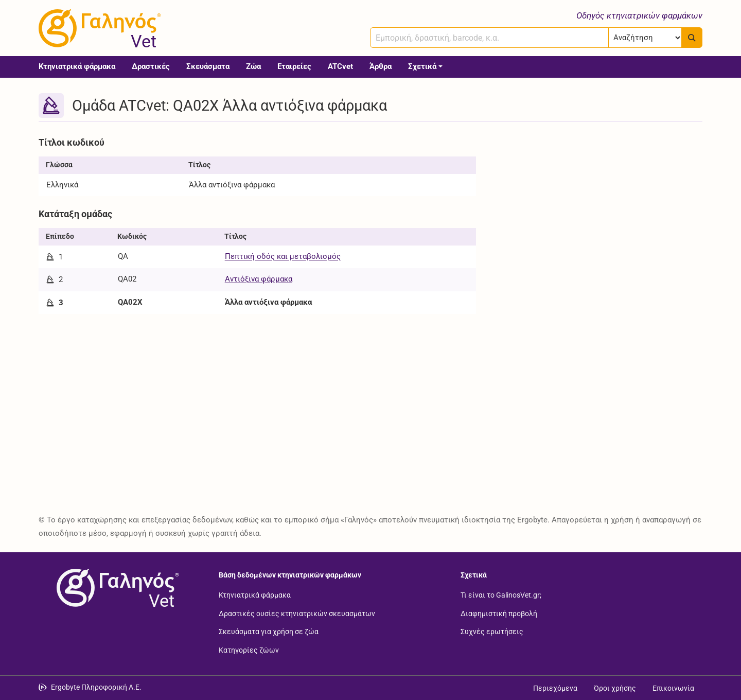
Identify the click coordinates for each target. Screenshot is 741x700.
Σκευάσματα (208, 66)
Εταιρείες (294, 66)
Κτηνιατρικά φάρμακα (77, 66)
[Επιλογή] (645, 38)
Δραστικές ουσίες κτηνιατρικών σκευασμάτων (297, 613)
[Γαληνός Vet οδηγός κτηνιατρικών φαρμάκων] (98, 28)
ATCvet (340, 66)
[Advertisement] (597, 205)
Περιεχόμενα (555, 688)
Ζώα (253, 66)
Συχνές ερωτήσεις (492, 632)
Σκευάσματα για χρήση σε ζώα (269, 632)
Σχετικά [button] (422, 66)
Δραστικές (151, 66)
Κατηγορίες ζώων (249, 650)
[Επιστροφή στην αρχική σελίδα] (116, 588)
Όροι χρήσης (615, 688)
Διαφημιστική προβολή (499, 613)
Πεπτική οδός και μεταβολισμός (283, 256)
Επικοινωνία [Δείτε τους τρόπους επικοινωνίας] (673, 688)
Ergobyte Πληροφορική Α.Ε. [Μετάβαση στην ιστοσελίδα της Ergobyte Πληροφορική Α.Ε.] (96, 687)
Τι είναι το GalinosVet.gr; (501, 595)
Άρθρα (381, 66)
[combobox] (489, 38)
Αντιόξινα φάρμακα (259, 279)
